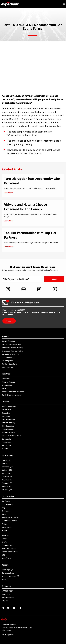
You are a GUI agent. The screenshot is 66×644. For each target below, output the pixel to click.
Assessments (7, 527)
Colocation (6, 413)
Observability (6, 439)
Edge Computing (8, 426)
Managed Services (8, 433)
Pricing (4, 524)
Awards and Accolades (10, 517)
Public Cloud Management (11, 344)
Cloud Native (6, 410)
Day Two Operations (9, 364)
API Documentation (10, 576)
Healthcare (6, 379)
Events (4, 542)
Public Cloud (6, 446)
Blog (3, 508)
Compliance (6, 416)
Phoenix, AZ (6, 460)
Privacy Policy (6, 630)
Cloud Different (7, 504)
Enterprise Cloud (8, 429)
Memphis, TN (6, 486)
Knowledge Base (9, 573)
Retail (4, 388)
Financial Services (8, 382)
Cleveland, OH (7, 477)
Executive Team (8, 545)
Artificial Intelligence (9, 406)
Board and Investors (9, 548)
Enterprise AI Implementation (12, 351)
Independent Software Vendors (13, 392)
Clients (4, 514)
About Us (5, 535)
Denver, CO (6, 464)
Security (5, 449)
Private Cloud (7, 442)
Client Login (7, 570)
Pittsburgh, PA (7, 483)
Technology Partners (9, 521)
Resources (6, 511)
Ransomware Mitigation (10, 354)
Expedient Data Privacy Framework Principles (17, 627)
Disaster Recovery (8, 423)
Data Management (8, 419)
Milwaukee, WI (7, 490)
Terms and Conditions (9, 625)
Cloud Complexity (8, 357)
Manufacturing (7, 385)
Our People (6, 501)
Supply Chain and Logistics (11, 395)
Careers (4, 539)
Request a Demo (8, 597)
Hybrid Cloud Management (11, 436)
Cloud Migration (7, 361)
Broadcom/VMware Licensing (12, 348)
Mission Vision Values (9, 552)
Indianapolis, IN (7, 467)
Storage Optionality (9, 341)
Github (5, 579)
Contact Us (6, 594)
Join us (9, 321)
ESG (3, 555)
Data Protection (7, 367)
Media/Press (6, 558)
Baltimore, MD (7, 470)
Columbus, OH (7, 480)
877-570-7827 (7, 591)
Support (5, 601)
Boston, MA (6, 473)
